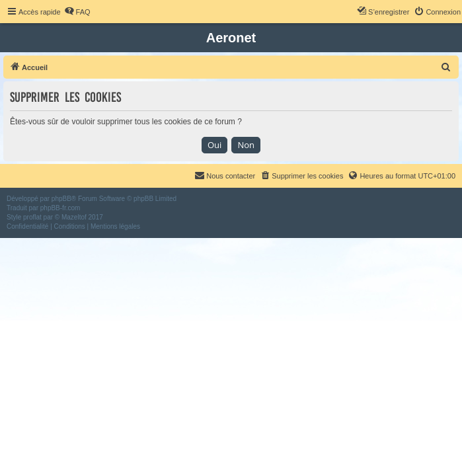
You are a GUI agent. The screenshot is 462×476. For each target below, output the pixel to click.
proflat (32, 217)
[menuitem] (77, 12)
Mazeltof (74, 217)
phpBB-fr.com (60, 208)
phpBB (61, 199)
